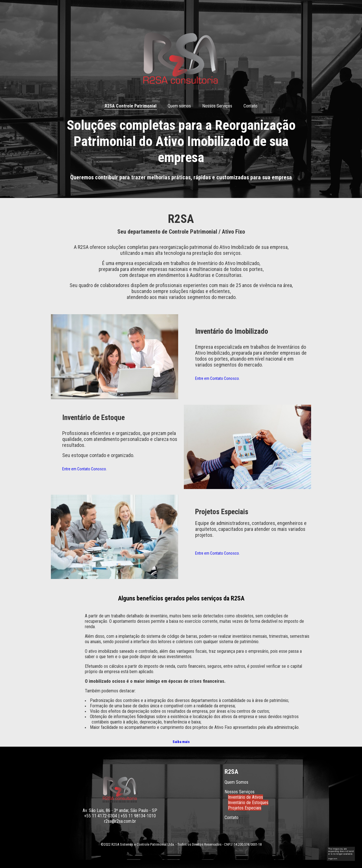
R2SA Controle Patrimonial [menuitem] (131, 106)
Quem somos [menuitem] (179, 106)
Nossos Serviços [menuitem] (217, 106)
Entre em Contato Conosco (217, 378)
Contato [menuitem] (250, 106)
